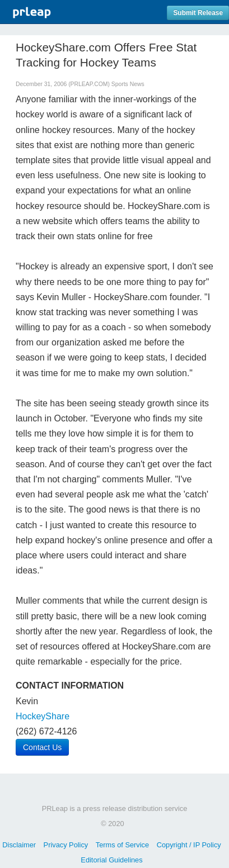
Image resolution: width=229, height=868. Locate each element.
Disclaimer (19, 845)
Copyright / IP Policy (189, 845)
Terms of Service (122, 845)
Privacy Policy (66, 845)
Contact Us (42, 747)
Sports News (128, 84)
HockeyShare (43, 716)
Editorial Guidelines (111, 860)
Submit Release (198, 13)
